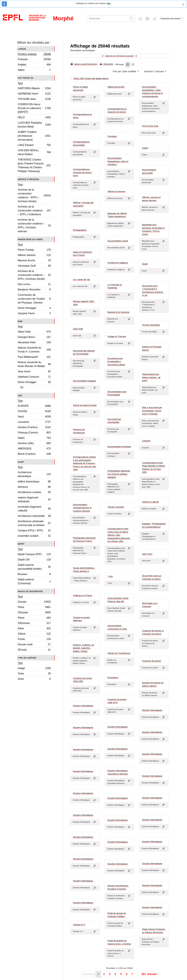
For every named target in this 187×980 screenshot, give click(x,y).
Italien (34, 70)
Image (34, 669)
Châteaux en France (82, 595)
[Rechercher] (107, 19)
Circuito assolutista (151, 325)
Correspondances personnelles (81, 143)
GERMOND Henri (34, 94)
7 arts (110, 576)
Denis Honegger (34, 308)
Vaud (34, 417)
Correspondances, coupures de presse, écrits (82, 172)
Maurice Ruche (34, 261)
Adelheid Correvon (34, 377)
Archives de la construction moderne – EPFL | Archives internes (34, 226)
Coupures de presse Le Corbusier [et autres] (153, 632)
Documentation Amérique (119, 447)
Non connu (34, 285)
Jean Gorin (34, 372)
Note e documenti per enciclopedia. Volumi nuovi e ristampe (152, 411)
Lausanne (34, 422)
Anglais (34, 65)
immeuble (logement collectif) (34, 509)
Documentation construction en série (117, 627)
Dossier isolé (34, 645)
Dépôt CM (34, 560)
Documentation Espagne (84, 381)
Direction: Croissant (154, 71)
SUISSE (34, 412)
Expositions (113, 678)
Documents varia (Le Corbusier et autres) (152, 577)
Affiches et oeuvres (116, 191)
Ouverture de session (171, 19)
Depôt (21, 544)
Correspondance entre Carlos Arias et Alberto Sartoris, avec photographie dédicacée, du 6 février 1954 (119, 535)
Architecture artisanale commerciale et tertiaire (34, 523)
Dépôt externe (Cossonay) (34, 581)
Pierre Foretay (34, 250)
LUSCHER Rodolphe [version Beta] (34, 125)
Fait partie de (25, 78)
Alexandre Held (34, 343)
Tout (20, 83)
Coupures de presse (151, 661)
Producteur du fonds (30, 239)
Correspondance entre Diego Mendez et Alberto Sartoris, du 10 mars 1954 (153, 468)
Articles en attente (150, 502)
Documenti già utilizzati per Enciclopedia (84, 352)
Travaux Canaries (116, 507)
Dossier (34, 602)
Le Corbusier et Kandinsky (115, 286)
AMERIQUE (34, 449)
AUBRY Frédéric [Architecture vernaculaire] (34, 136)
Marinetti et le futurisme (118, 312)
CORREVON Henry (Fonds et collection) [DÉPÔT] (34, 108)
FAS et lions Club (150, 126)
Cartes (145, 148)
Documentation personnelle (149, 171)
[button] (147, 19)
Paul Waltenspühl (34, 357)
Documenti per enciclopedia (114, 421)
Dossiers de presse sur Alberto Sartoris (153, 684)
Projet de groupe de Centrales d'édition (117, 915)
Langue (22, 49)
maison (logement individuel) (34, 499)
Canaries (146, 441)
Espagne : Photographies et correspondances (154, 525)
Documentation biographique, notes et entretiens (118, 161)
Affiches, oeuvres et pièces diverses (151, 199)
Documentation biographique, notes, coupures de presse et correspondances (152, 92)
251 (144, 974)
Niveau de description (30, 591)
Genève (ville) (34, 444)
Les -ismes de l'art (81, 280)
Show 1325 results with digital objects (89, 78)
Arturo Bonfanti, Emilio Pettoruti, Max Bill (118, 600)
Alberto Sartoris (34, 256)
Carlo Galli (78, 329)
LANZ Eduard (34, 146)
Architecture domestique (34, 474)
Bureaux (34, 575)
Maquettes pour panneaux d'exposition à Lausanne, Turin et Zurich (153, 229)
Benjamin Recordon (34, 290)
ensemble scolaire (34, 536)
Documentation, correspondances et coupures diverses (82, 508)
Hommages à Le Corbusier (150, 605)
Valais (34, 438)
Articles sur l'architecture (119, 653)
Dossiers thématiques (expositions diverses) (118, 772)
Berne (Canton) (34, 454)
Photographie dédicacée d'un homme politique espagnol (119, 474)
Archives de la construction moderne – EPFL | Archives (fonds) (34, 195)
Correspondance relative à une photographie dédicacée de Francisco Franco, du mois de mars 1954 (85, 463)
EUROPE (34, 406)
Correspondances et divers (82, 116)
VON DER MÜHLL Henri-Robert (34, 152)
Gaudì (145, 264)
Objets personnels (116, 87)
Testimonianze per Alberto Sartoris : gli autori (151, 377)
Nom (20, 321)
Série (34, 629)
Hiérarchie (106, 64)
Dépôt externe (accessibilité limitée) (34, 567)
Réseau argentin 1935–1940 (84, 303)
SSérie (34, 634)
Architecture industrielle (34, 516)
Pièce (34, 608)
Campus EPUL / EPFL (34, 531)
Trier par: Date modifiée (125, 71)
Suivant (152, 974)
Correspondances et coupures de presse (117, 110)
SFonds (34, 650)
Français (34, 60)
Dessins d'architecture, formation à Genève (118, 887)
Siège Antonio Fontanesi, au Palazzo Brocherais (154, 931)
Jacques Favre (34, 314)
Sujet (21, 462)
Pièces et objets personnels (80, 88)
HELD (34, 118)
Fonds (34, 640)
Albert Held (34, 332)
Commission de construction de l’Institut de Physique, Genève (34, 299)
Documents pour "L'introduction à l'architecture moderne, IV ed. (153, 291)
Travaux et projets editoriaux (81, 619)
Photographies (80, 230)
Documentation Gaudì (118, 241)
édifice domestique (34, 482)
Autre (34, 679)
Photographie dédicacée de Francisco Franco (84, 540)
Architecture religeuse (118, 263)
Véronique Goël (34, 266)
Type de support (27, 658)
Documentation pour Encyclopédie (117, 393)
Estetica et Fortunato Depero (152, 348)
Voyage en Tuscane (117, 336)
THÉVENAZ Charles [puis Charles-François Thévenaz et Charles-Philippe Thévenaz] (34, 165)
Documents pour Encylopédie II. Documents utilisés (116, 362)
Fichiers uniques (34, 54)
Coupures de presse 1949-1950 (82, 680)
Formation (112, 136)
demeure (34, 487)
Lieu (20, 395)
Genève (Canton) (34, 428)
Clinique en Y (79, 925)
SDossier (34, 613)
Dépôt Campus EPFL (34, 555)
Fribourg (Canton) (34, 433)
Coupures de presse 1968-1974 (117, 701)
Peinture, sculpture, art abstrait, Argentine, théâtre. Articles (83, 648)
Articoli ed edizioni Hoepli (85, 405)
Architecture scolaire (34, 493)
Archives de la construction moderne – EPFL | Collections (34, 210)
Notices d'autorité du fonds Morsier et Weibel (34, 364)
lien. (109, 3)
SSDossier (34, 624)
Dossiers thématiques (83, 706)
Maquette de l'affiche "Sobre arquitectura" (117, 215)
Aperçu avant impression (84, 64)
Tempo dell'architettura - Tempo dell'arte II (84, 570)
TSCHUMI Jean (34, 99)
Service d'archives (28, 179)
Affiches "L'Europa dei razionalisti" (83, 204)
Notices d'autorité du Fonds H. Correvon (34, 350)
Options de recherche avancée (119, 56)
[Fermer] (183, 4)
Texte (34, 674)
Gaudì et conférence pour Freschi (82, 254)
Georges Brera (34, 338)
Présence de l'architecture (79, 431)
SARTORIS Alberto (34, 89)
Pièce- (34, 618)
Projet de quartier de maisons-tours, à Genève (119, 942)
